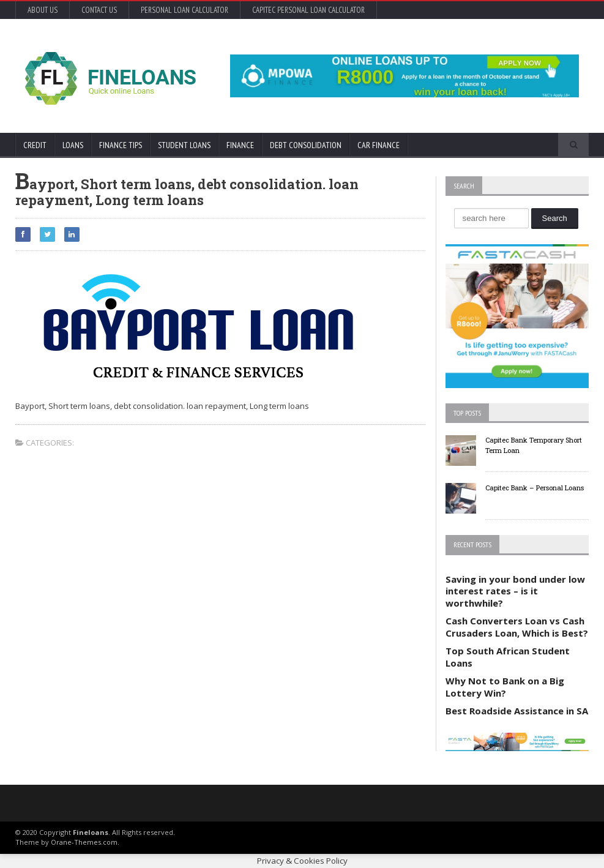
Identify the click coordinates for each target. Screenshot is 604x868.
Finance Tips (121, 145)
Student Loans (184, 145)
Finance (240, 145)
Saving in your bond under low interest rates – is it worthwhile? (515, 591)
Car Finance (378, 145)
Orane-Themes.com (84, 842)
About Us (43, 10)
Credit (35, 145)
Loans (73, 145)
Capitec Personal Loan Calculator (308, 10)
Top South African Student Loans (508, 657)
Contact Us (99, 10)
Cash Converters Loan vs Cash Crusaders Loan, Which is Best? (517, 627)
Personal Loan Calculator (185, 10)
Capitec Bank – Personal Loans (535, 488)
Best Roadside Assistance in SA (517, 711)
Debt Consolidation (306, 145)
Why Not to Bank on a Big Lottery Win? (505, 687)
